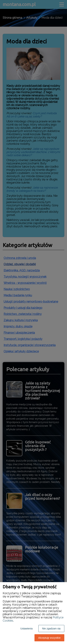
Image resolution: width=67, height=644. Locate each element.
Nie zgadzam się (51, 629)
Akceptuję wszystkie (49, 638)
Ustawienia (26, 629)
